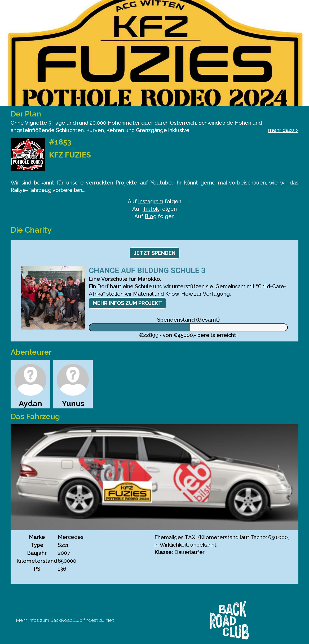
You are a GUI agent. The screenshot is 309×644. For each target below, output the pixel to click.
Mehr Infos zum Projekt (127, 303)
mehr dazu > (283, 130)
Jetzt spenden (155, 253)
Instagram (151, 201)
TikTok (151, 209)
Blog (151, 216)
